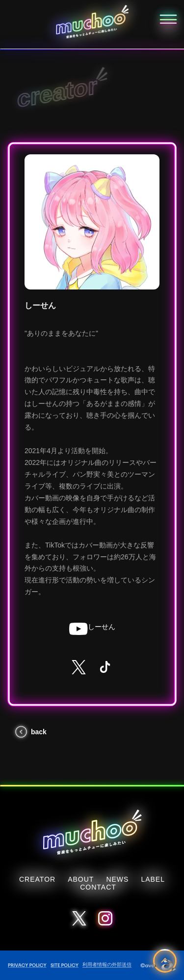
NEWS (117, 879)
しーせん (92, 629)
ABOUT (81, 879)
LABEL (153, 879)
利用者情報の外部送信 (107, 965)
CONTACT (98, 887)
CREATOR (37, 879)
